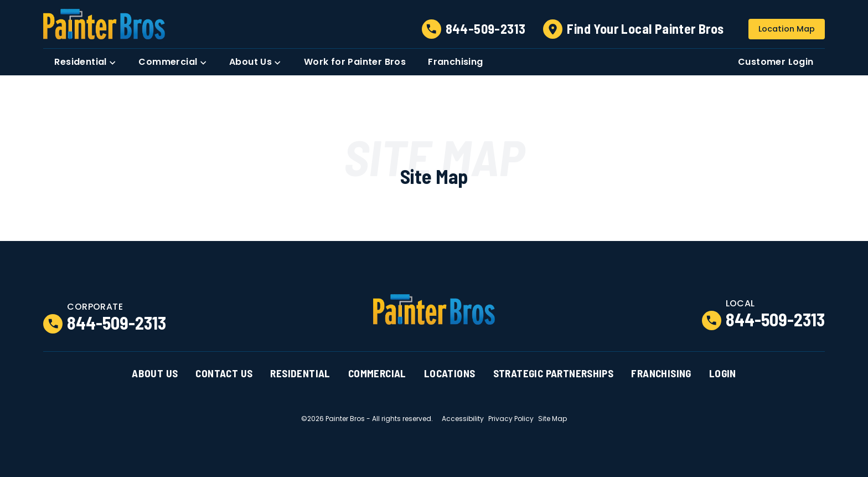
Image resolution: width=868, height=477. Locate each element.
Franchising (661, 373)
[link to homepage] (104, 24)
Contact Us (224, 373)
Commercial (377, 373)
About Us (155, 373)
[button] (85, 62)
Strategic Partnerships (554, 373)
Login (723, 373)
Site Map (552, 419)
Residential (300, 373)
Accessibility (463, 419)
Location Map (787, 29)
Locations (450, 373)
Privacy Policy (511, 419)
